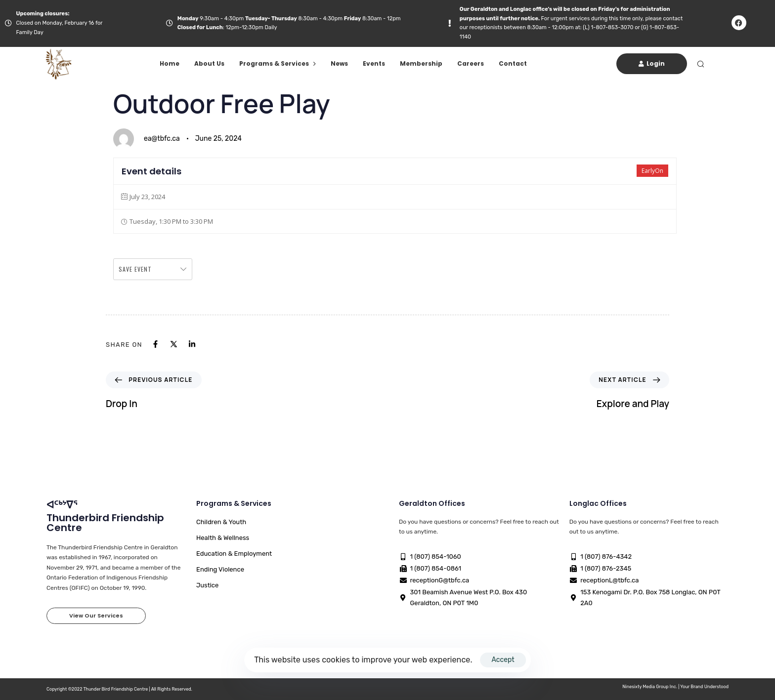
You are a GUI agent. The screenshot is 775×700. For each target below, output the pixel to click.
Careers (471, 63)
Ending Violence (220, 569)
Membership (421, 63)
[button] (700, 64)
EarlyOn (652, 171)
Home (170, 63)
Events (374, 63)
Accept (503, 660)
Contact (513, 63)
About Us (209, 63)
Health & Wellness (223, 538)
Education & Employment (234, 554)
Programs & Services (278, 63)
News (339, 63)
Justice (207, 585)
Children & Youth (221, 522)
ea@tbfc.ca (162, 139)
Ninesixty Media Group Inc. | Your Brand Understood (675, 687)
